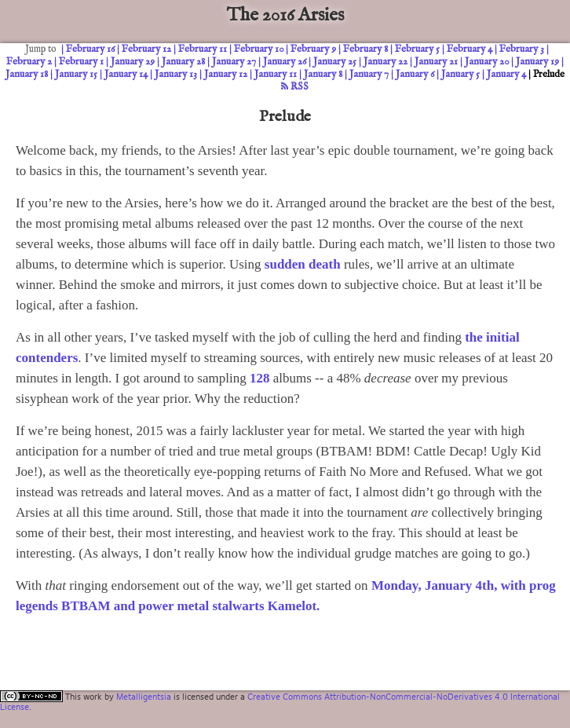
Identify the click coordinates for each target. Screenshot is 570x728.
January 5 (460, 74)
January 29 (133, 62)
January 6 (415, 74)
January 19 (537, 62)
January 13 (176, 74)
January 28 (183, 62)
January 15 (76, 74)
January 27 (234, 62)
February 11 (203, 49)
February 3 (522, 49)
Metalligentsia (144, 697)
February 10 (259, 49)
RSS (295, 87)
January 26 (285, 62)
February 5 (417, 49)
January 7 (369, 74)
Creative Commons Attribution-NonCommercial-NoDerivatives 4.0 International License (280, 702)
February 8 (365, 49)
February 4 (470, 49)
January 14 (126, 74)
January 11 (276, 74)
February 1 (81, 62)
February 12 (146, 49)
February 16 (90, 49)
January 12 (226, 74)
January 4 (506, 74)
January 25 (335, 62)
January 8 (323, 74)
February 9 (313, 49)
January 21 (436, 62)
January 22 (385, 62)
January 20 (487, 62)
